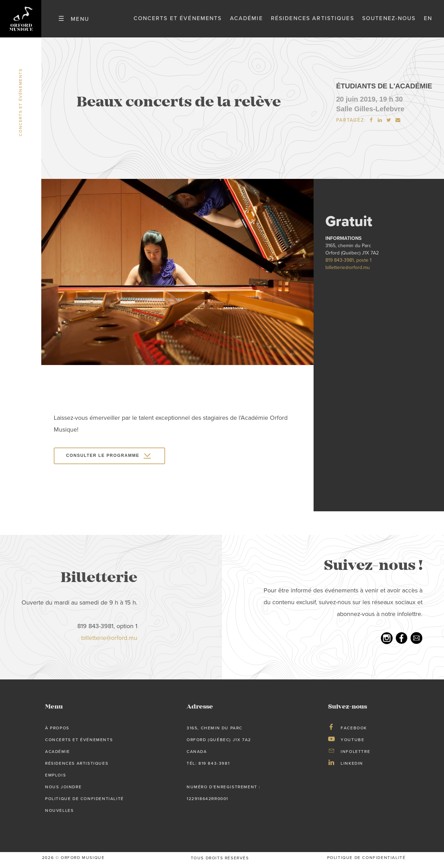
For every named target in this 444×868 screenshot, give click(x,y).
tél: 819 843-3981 (208, 767)
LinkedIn (352, 767)
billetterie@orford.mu (348, 271)
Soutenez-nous (389, 20)
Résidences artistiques (313, 20)
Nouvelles (59, 815)
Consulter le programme (103, 460)
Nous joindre (63, 791)
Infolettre (355, 756)
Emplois (55, 779)
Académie (246, 20)
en (428, 20)
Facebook (354, 732)
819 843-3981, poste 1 (348, 264)
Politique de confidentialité (84, 803)
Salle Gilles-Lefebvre (370, 113)
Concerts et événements (178, 20)
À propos (57, 732)
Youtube (352, 744)
